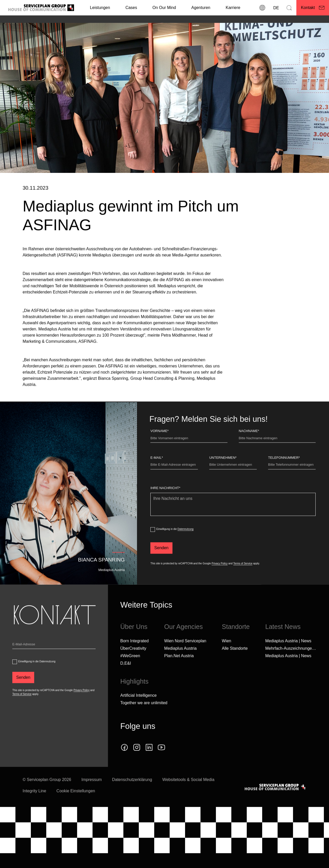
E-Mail (157, 469)
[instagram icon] (137, 759)
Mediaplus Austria (180, 660)
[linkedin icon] (149, 759)
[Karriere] (233, 8)
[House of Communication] (276, 799)
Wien (226, 652)
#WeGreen (130, 667)
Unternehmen (223, 469)
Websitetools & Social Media (188, 791)
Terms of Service (243, 575)
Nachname (249, 442)
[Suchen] (289, 8)
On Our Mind (164, 8)
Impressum (92, 791)
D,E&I (126, 675)
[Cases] (131, 8)
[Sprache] (276, 8)
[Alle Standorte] (235, 660)
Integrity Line (34, 802)
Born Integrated (134, 652)
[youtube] (161, 759)
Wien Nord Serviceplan (185, 652)
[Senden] (161, 559)
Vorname (159, 442)
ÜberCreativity (133, 660)
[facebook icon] (124, 759)
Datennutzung (186, 541)
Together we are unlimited (144, 714)
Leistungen (100, 8)
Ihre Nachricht (165, 500)
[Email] (54, 657)
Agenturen (201, 8)
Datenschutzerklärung (132, 791)
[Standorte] (262, 8)
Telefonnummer (284, 469)
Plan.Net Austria (179, 667)
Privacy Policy (220, 575)
